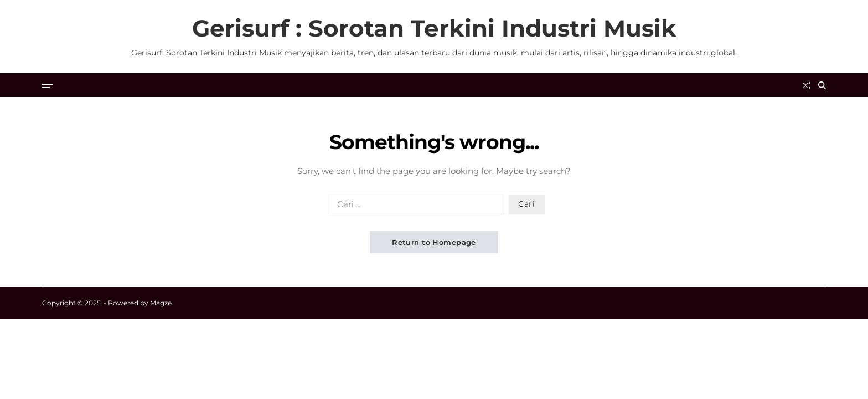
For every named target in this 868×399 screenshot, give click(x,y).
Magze (161, 303)
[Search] (822, 85)
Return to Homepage (434, 242)
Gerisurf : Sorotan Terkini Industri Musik (434, 28)
